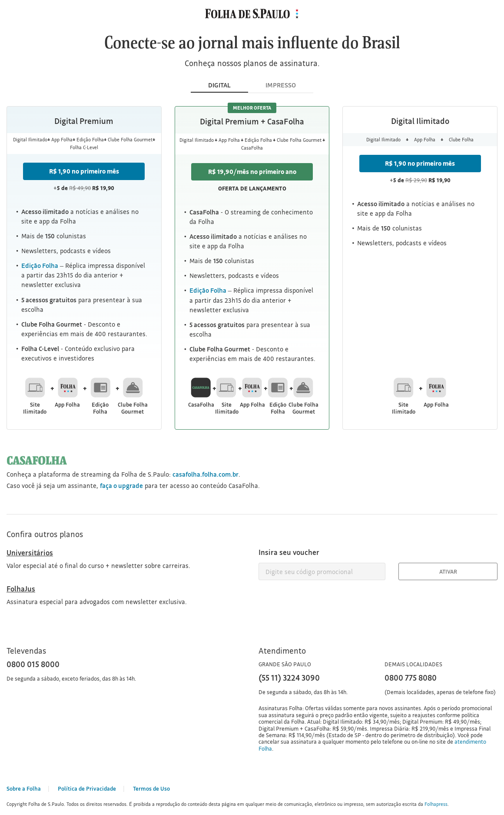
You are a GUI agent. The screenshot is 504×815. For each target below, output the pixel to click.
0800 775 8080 (411, 678)
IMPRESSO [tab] (281, 85)
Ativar (448, 571)
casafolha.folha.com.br (206, 474)
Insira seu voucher (289, 552)
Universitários (30, 553)
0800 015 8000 (33, 664)
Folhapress (436, 804)
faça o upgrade (121, 486)
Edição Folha (40, 266)
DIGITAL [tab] (219, 85)
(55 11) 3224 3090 (289, 678)
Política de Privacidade (87, 788)
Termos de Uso (151, 788)
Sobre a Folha (24, 788)
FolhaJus (21, 589)
